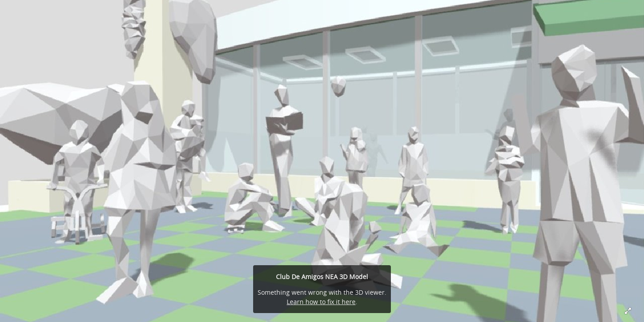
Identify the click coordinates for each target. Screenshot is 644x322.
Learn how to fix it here (321, 302)
